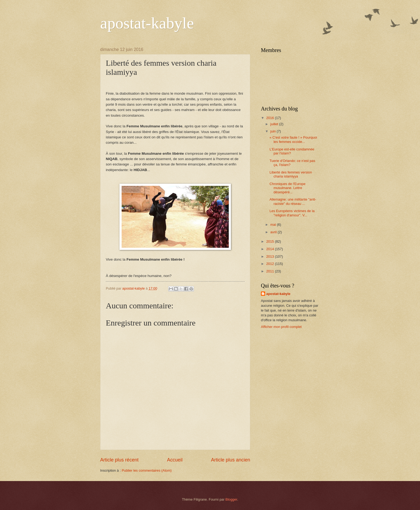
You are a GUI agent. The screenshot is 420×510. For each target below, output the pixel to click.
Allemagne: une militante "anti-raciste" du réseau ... (293, 201)
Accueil (175, 460)
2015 (271, 241)
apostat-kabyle (147, 23)
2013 (271, 256)
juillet (275, 124)
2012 (271, 264)
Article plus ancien (231, 460)
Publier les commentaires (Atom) (147, 470)
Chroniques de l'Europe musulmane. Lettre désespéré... (287, 188)
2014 (271, 249)
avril (274, 232)
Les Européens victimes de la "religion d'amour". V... (292, 213)
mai (273, 225)
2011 (271, 271)
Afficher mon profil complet (281, 327)
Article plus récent (119, 460)
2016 (271, 118)
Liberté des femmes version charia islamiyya (291, 174)
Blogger (231, 499)
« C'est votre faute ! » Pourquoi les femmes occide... (293, 139)
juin (273, 131)
